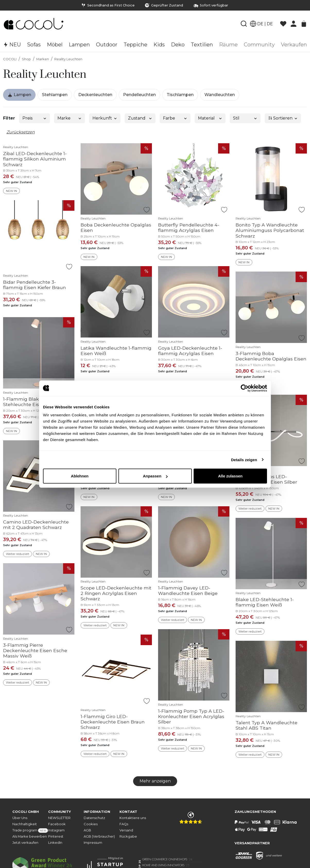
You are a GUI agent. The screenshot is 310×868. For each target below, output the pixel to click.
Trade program (30, 831)
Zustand (140, 118)
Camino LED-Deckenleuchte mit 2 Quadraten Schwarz (36, 525)
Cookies (91, 824)
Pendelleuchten (139, 95)
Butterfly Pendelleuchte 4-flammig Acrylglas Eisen (189, 227)
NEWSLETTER (59, 818)
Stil (245, 118)
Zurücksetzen (21, 132)
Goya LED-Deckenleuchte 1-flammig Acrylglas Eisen (190, 351)
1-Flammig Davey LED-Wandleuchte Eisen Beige (188, 591)
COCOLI (10, 59)
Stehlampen (55, 95)
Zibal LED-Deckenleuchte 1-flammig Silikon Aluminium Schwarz (35, 159)
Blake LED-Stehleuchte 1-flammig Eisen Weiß (265, 602)
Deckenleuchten (95, 95)
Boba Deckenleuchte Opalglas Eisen (116, 227)
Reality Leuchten (68, 59)
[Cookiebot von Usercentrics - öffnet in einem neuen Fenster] (244, 388)
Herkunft (105, 118)
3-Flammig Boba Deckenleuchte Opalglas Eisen (271, 356)
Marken (43, 59)
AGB (87, 830)
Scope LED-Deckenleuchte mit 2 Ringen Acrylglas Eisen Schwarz (116, 593)
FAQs (124, 824)
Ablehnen (80, 476)
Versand (126, 830)
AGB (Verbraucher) (99, 836)
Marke (70, 118)
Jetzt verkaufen (25, 843)
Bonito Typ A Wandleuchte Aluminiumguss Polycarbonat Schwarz (270, 230)
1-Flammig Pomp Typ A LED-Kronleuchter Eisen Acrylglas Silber (191, 716)
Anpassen (155, 476)
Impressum (93, 843)
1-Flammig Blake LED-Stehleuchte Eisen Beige (31, 402)
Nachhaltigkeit (25, 824)
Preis (35, 118)
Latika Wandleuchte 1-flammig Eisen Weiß (116, 351)
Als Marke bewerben (30, 836)
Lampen (19, 95)
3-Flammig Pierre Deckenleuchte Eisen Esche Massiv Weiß (35, 650)
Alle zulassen (230, 476)
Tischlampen (180, 95)
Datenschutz (94, 818)
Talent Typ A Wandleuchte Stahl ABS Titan (266, 725)
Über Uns (20, 818)
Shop (26, 59)
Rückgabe (128, 836)
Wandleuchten (220, 95)
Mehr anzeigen (155, 781)
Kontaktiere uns (133, 818)
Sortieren (283, 118)
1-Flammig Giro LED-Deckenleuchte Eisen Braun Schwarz (113, 722)
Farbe (175, 118)
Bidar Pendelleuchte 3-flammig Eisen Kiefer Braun (35, 285)
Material (210, 118)
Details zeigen (244, 460)
